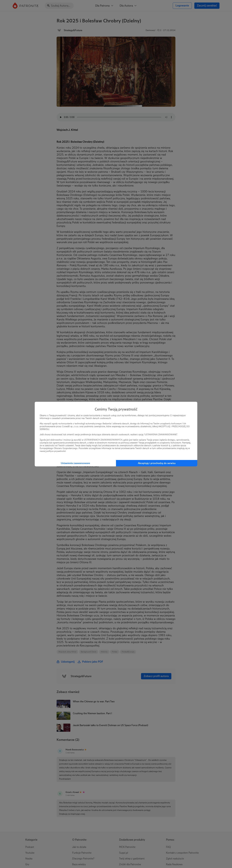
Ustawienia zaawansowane (75, 463)
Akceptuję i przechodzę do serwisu (157, 463)
